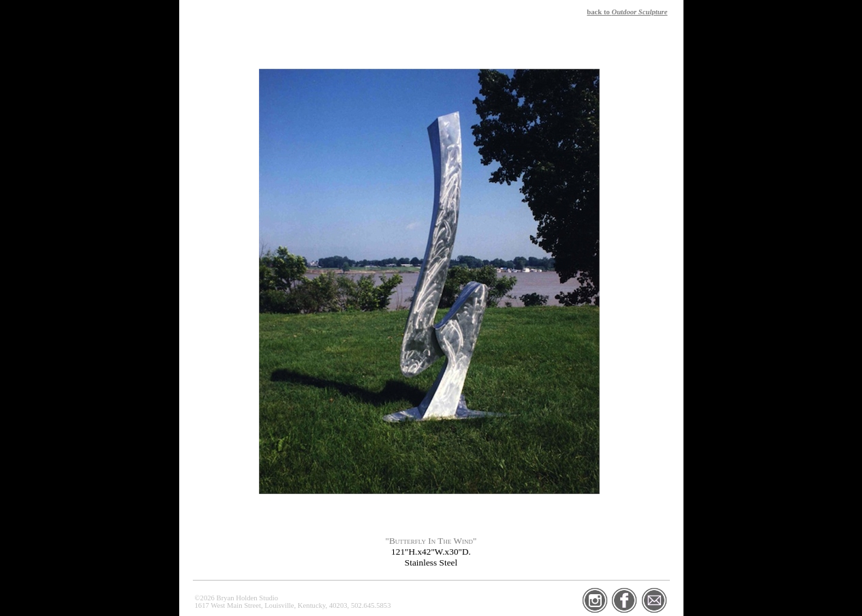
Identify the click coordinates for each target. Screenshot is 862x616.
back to (627, 12)
